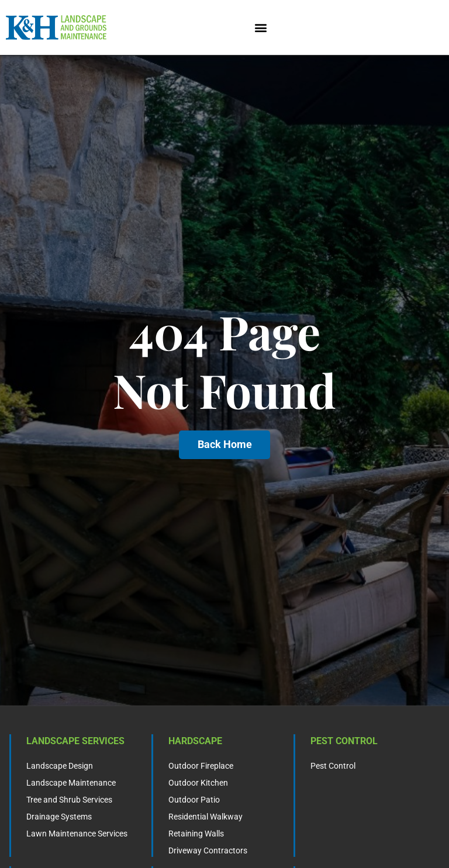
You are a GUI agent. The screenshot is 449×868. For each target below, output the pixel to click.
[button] (261, 28)
